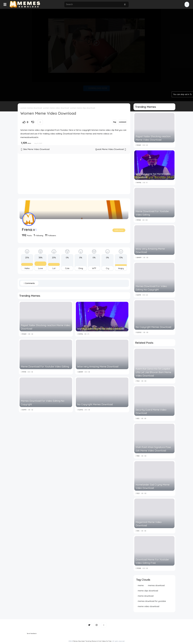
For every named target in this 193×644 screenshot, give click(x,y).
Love (41, 268)
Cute (67, 268)
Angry (121, 268)
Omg (81, 268)
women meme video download (56, 108)
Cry (107, 268)
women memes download (31, 108)
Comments (29, 283)
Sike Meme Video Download (35, 149)
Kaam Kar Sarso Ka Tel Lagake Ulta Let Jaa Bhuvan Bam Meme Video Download (153, 372)
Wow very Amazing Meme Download (98, 367)
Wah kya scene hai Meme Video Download (101, 329)
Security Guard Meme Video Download (151, 411)
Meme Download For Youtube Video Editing (45, 367)
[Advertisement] (96, 55)
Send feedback (32, 633)
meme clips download (148, 591)
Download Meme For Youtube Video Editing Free (152, 561)
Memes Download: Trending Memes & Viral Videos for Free (92, 641)
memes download (156, 585)
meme (141, 585)
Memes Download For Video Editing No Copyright (43, 403)
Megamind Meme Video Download (149, 524)
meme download (146, 596)
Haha (27, 268)
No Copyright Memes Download (95, 404)
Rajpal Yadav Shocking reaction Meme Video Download (46, 327)
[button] (187, 4)
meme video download (149, 606)
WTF (94, 268)
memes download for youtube (152, 601)
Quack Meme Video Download (111, 149)
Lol (54, 268)
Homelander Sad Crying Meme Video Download (153, 486)
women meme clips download (83, 108)
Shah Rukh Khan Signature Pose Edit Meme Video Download (153, 449)
